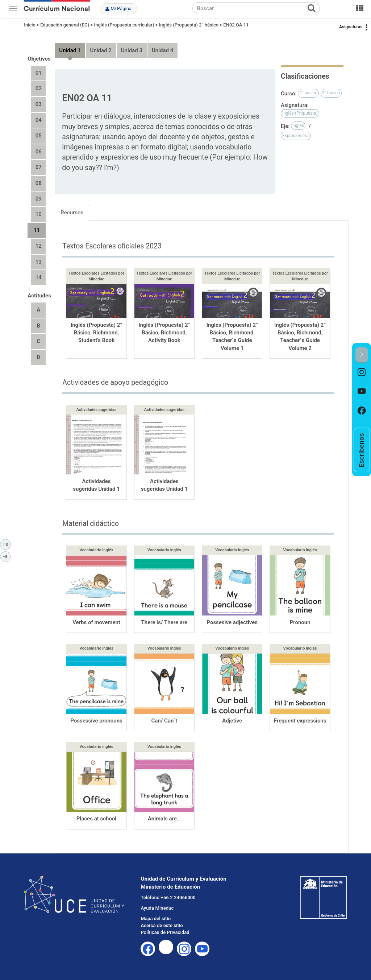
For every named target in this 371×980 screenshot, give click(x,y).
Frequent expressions (300, 721)
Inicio (30, 25)
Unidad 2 (101, 50)
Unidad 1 (70, 50)
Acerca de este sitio (162, 925)
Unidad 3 (132, 50)
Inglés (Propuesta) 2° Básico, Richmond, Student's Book (96, 333)
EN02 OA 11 (236, 25)
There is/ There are (164, 622)
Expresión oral (296, 136)
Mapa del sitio (156, 919)
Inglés (298, 125)
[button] (362, 355)
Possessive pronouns (96, 721)
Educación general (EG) (65, 25)
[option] (362, 372)
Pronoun (300, 622)
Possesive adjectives (232, 622)
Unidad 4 (162, 50)
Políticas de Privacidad (165, 932)
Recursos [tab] (72, 213)
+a (7, 544)
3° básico (331, 93)
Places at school (97, 819)
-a (7, 556)
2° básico (308, 93)
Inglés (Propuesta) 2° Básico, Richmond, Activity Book (164, 333)
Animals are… (164, 819)
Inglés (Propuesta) (300, 113)
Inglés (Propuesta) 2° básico (189, 25)
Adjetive (232, 721)
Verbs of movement (96, 622)
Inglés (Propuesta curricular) (124, 25)
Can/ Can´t (164, 721)
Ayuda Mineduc (157, 908)
